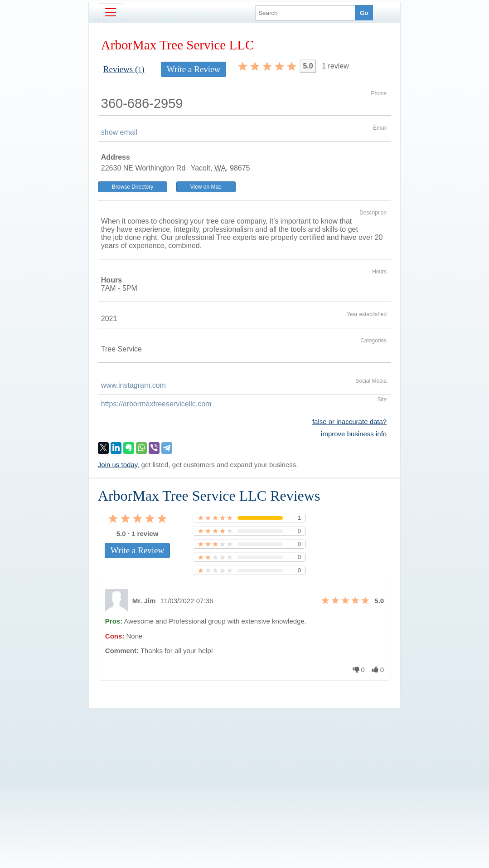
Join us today (118, 465)
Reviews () (124, 69)
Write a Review (194, 69)
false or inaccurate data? (349, 422)
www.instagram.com (133, 385)
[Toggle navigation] (111, 12)
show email (119, 132)
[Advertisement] (245, 773)
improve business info (354, 434)
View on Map (206, 187)
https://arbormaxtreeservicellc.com (156, 404)
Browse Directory (133, 187)
